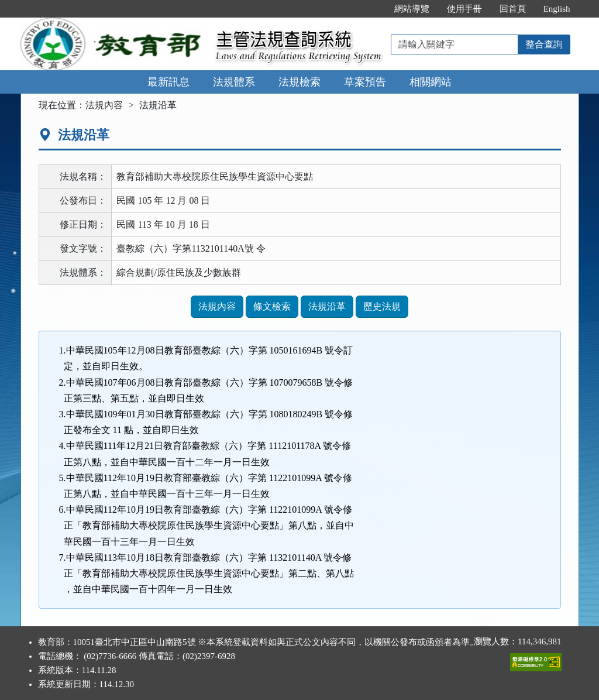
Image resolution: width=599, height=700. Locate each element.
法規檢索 (299, 82)
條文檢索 (272, 306)
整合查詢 (544, 44)
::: (373, 9)
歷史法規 (382, 306)
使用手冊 (464, 9)
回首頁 (513, 9)
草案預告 (365, 82)
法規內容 (104, 105)
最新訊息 (168, 82)
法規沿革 (327, 306)
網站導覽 (412, 9)
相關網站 (431, 82)
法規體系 (234, 82)
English (557, 9)
